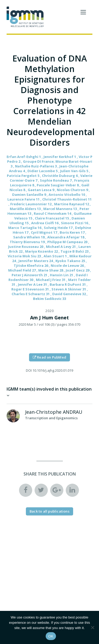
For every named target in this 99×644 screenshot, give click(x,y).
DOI (29, 370)
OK (51, 636)
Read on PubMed (49, 357)
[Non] (92, 627)
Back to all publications (49, 511)
